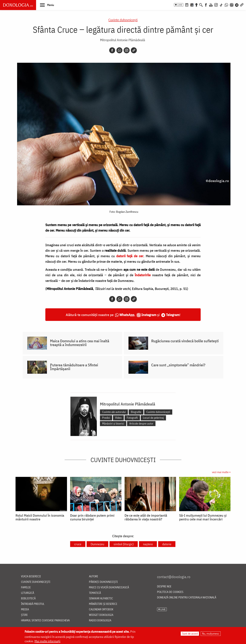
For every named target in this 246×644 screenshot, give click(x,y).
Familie (26, 587)
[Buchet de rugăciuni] (196, 5)
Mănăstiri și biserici (113, 423)
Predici (106, 418)
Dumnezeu (97, 544)
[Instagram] (216, 5)
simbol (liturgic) (124, 544)
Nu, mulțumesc (211, 634)
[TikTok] (221, 5)
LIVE (180, 5)
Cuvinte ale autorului (114, 412)
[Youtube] (211, 5)
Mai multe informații (47, 641)
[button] (47, 5)
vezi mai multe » (221, 472)
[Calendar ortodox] (187, 5)
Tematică (95, 593)
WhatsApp (127, 315)
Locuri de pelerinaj (153, 418)
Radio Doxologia (100, 620)
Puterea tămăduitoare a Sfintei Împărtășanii (74, 367)
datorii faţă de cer (130, 256)
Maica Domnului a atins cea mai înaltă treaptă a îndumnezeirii (80, 343)
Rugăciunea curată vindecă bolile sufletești (185, 341)
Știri (24, 615)
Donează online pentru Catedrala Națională (187, 598)
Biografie (136, 412)
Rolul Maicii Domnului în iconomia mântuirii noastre (40, 517)
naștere (148, 544)
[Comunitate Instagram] (232, 5)
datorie (167, 544)
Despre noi (164, 587)
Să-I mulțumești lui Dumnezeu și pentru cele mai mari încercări (203, 517)
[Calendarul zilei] (192, 5)
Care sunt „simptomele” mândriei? (178, 365)
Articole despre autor (141, 423)
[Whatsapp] (119, 50)
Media (25, 609)
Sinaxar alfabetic (101, 598)
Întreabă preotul (33, 604)
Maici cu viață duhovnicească (109, 587)
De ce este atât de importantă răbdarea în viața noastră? (146, 517)
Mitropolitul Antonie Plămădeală (123, 40)
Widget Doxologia (101, 615)
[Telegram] (237, 5)
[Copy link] (134, 50)
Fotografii (132, 418)
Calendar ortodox (101, 609)
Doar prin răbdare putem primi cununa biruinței (92, 517)
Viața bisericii (31, 576)
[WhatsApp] (226, 5)
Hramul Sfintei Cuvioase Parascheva (45, 620)
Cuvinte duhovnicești (123, 20)
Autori (94, 576)
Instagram (149, 315)
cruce (78, 544)
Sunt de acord (190, 634)
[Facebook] (206, 5)
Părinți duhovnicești (103, 582)
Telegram (173, 315)
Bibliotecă (28, 598)
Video (118, 418)
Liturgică (28, 593)
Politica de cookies (170, 592)
